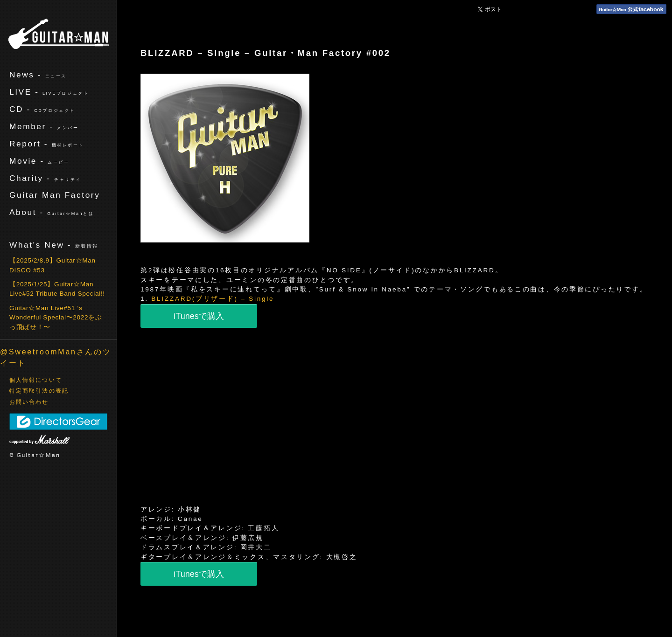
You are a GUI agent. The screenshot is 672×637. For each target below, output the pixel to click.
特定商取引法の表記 (39, 391)
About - (52, 212)
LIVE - (49, 92)
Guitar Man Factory (55, 195)
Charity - (45, 178)
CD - (42, 109)
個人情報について (36, 380)
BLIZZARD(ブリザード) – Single (213, 299)
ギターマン (59, 34)
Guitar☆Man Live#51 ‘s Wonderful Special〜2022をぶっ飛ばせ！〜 (56, 318)
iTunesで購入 (199, 316)
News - (38, 75)
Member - (44, 126)
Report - (47, 144)
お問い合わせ (29, 402)
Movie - (39, 161)
